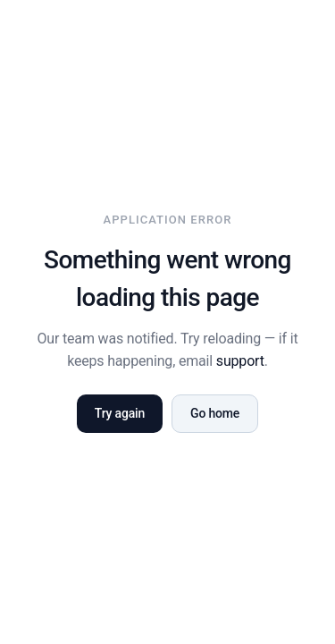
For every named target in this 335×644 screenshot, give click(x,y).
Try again (120, 413)
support (240, 361)
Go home (215, 413)
